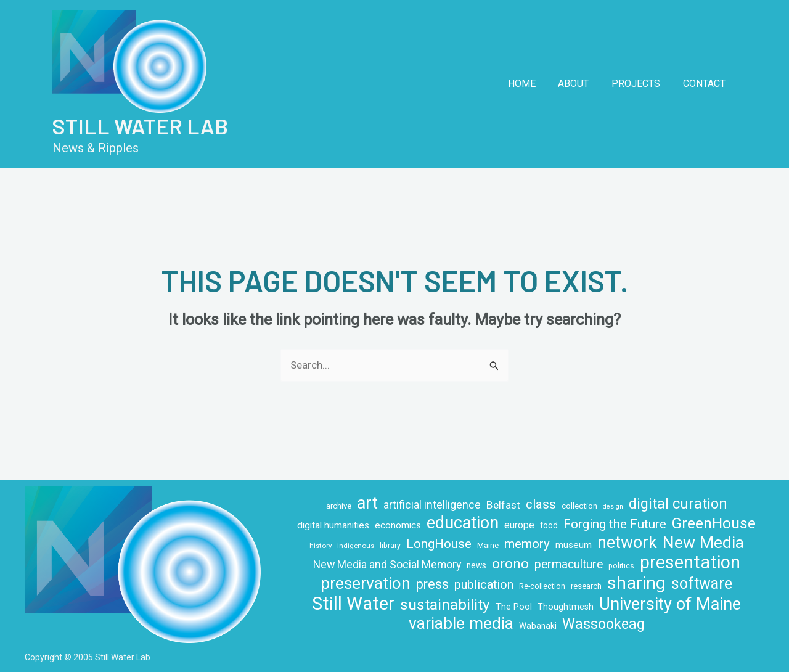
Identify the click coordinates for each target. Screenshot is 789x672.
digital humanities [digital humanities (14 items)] (333, 525)
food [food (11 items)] (549, 525)
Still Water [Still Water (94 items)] (353, 604)
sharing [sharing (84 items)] (636, 583)
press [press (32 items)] (432, 584)
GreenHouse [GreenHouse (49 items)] (714, 523)
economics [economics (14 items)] (398, 525)
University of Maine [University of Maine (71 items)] (670, 604)
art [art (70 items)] (367, 503)
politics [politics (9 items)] (621, 566)
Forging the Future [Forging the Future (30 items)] (615, 524)
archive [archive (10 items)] (339, 506)
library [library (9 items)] (390, 546)
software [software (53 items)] (702, 584)
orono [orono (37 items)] (510, 563)
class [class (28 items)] (541, 504)
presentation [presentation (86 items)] (690, 563)
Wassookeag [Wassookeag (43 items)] (603, 624)
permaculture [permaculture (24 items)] (569, 564)
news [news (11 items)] (476, 565)
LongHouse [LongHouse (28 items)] (439, 544)
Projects (640, 84)
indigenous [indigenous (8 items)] (356, 546)
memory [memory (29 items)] (527, 544)
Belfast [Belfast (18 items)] (503, 505)
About (581, 84)
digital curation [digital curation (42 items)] (678, 504)
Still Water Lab (140, 126)
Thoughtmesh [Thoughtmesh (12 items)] (566, 607)
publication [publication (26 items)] (484, 585)
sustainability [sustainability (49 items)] (445, 604)
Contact (705, 84)
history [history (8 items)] (321, 546)
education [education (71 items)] (463, 523)
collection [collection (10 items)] (579, 506)
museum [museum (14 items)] (574, 545)
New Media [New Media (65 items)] (703, 542)
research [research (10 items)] (586, 586)
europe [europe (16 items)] (519, 525)
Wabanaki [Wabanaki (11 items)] (538, 626)
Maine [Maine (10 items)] (488, 545)
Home (532, 84)
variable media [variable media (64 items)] (461, 624)
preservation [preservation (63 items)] (366, 584)
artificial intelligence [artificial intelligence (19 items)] (432, 505)
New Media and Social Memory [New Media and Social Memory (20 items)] (387, 564)
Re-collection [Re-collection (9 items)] (542, 586)
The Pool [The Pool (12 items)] (514, 607)
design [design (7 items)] (613, 506)
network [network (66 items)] (627, 543)
